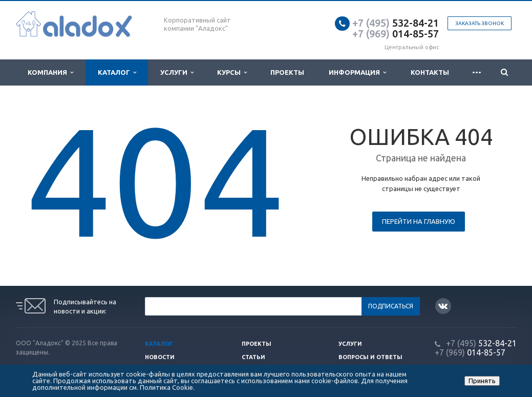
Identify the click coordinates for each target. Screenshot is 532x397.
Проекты (287, 72)
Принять (482, 381)
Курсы (232, 72)
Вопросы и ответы (370, 357)
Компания (50, 72)
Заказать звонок (480, 23)
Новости (160, 357)
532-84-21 (396, 23)
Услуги (177, 72)
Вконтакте (443, 306)
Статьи (253, 357)
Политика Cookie (166, 387)
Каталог (117, 72)
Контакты (430, 72)
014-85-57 (396, 34)
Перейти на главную (419, 221)
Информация (357, 72)
